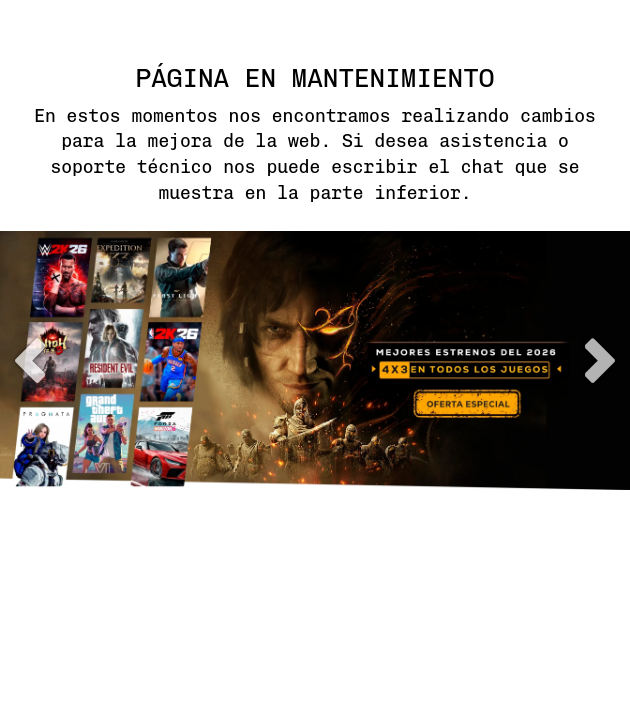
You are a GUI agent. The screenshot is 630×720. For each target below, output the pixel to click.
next (600, 360)
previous (30, 360)
